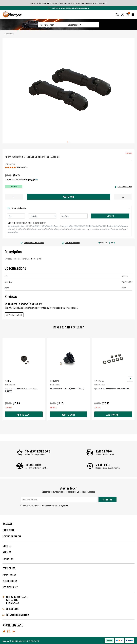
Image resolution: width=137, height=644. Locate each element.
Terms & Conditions (47, 506)
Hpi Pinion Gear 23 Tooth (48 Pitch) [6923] (68, 384)
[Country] (42, 216)
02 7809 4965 (10, 609)
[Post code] (74, 216)
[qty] (16, 216)
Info (36, 179)
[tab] (68, 142)
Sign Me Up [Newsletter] (108, 500)
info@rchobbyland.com (16, 615)
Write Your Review (22, 167)
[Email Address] (59, 500)
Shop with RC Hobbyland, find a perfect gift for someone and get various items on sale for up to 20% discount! (68, 3)
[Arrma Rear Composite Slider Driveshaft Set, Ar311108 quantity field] (14, 197)
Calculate (110, 216)
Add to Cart (69, 197)
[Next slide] (130, 379)
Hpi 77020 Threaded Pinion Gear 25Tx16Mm (113, 384)
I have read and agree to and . (44, 506)
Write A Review (14, 315)
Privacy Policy (63, 506)
